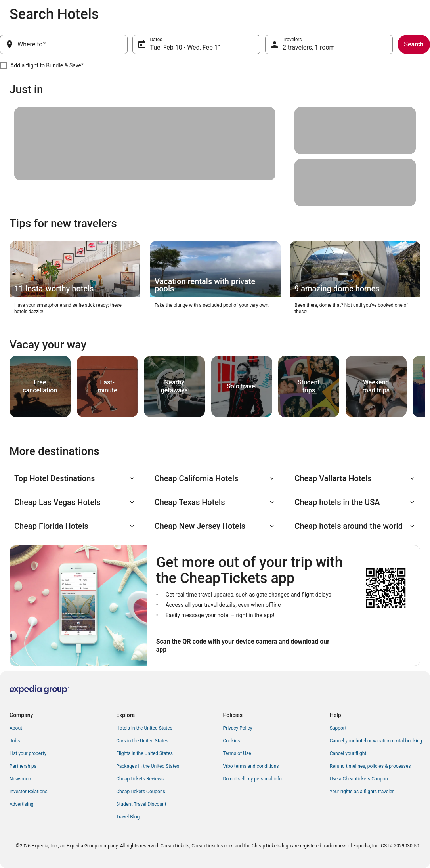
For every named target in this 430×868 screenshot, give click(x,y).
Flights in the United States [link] (144, 753)
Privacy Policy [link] (238, 728)
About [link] (16, 728)
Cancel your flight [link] (348, 753)
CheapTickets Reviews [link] (140, 779)
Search (414, 44)
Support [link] (338, 728)
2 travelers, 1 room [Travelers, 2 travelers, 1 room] (309, 47)
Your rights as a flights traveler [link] (362, 792)
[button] (75, 478)
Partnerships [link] (23, 766)
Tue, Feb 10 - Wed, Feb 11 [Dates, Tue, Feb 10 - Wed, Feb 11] (185, 47)
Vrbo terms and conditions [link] (251, 766)
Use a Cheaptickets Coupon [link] (359, 779)
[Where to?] (64, 44)
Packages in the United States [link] (148, 766)
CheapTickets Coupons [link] (141, 792)
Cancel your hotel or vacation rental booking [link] (376, 741)
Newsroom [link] (21, 779)
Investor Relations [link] (29, 792)
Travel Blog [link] (128, 817)
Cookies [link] (232, 741)
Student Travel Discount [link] (141, 804)
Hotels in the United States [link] (144, 728)
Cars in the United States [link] (142, 741)
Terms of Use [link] (237, 753)
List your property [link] (28, 753)
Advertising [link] (21, 804)
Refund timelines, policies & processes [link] (370, 766)
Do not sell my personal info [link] (252, 779)
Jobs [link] (15, 741)
